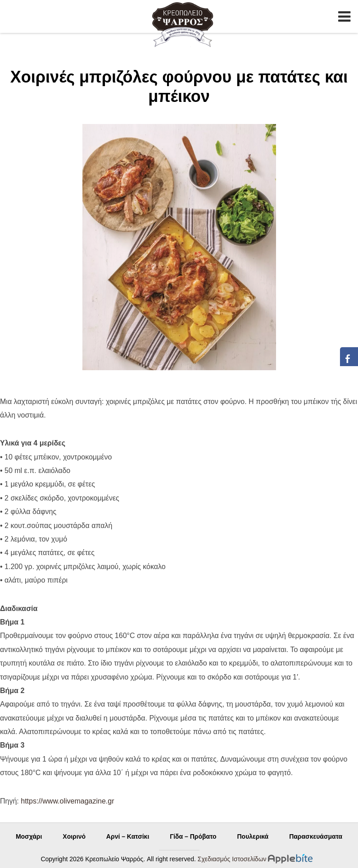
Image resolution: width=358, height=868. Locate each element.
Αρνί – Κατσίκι (128, 836)
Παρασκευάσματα (316, 836)
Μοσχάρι (29, 836)
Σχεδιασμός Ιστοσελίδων (232, 859)
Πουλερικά (253, 836)
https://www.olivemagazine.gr (67, 801)
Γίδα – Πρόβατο (193, 836)
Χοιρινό (74, 836)
